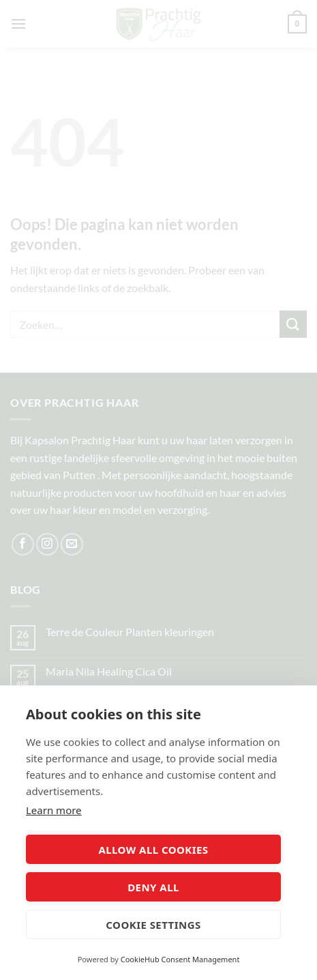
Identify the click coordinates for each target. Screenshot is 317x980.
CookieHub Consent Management (180, 959)
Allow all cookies (153, 850)
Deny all (153, 887)
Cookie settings (153, 925)
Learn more (54, 810)
